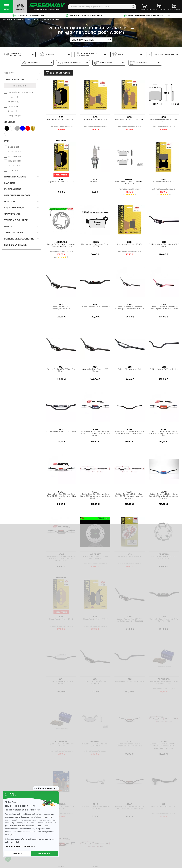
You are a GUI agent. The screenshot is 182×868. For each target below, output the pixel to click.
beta (39, 19)
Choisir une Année (83, 40)
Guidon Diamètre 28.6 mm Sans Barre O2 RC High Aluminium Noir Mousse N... (129, 497)
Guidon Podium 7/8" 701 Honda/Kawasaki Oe (61, 308)
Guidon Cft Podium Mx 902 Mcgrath (61, 683)
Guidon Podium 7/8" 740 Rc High (130, 682)
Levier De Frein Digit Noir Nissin (164, 807)
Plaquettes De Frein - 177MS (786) (129, 120)
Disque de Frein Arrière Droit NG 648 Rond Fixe (95, 558)
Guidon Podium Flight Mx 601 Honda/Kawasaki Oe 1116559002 (130, 621)
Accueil (7, 19)
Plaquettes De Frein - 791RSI (129, 245)
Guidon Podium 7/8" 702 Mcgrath (95, 307)
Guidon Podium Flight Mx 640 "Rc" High (164, 246)
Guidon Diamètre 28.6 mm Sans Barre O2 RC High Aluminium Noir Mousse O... (164, 434)
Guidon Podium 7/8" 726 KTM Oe (164, 370)
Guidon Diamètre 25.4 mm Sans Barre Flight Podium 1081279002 (164, 308)
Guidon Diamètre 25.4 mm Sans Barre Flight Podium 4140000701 (130, 308)
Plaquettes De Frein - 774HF (95, 619)
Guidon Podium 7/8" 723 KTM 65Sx (61, 432)
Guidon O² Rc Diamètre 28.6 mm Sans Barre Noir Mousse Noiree (130, 808)
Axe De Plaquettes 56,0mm (130, 557)
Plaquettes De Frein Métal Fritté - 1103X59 (61, 745)
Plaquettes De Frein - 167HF (164, 182)
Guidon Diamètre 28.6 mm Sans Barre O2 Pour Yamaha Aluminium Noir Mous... (95, 497)
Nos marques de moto (23, 19)
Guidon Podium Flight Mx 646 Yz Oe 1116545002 (164, 621)
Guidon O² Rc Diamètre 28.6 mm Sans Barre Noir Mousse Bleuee (130, 433)
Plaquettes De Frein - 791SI (95, 120)
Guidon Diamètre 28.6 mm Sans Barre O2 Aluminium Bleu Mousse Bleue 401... (164, 497)
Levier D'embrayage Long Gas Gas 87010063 (95, 808)
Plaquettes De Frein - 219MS (61, 619)
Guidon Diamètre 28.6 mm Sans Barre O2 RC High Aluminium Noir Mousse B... (95, 434)
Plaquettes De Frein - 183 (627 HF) (61, 182)
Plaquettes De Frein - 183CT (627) (61, 120)
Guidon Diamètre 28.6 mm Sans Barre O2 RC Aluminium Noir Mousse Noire (61, 559)
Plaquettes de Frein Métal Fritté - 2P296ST (95, 246)
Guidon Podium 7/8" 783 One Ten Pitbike (61, 371)
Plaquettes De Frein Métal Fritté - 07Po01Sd (95, 745)
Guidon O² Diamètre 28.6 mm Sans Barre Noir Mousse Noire (130, 745)
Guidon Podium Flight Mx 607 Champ (95, 371)
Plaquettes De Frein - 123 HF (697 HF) (164, 121)
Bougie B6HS (95, 182)
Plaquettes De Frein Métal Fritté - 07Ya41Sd (130, 183)
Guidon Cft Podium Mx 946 (130, 370)
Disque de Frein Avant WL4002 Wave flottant (164, 558)
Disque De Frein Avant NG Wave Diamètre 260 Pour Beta (61, 246)
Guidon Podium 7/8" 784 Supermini (95, 683)
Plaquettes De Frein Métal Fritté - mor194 (61, 808)
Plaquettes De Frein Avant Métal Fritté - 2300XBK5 (164, 683)
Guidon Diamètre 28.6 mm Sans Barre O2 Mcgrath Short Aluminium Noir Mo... (164, 747)
